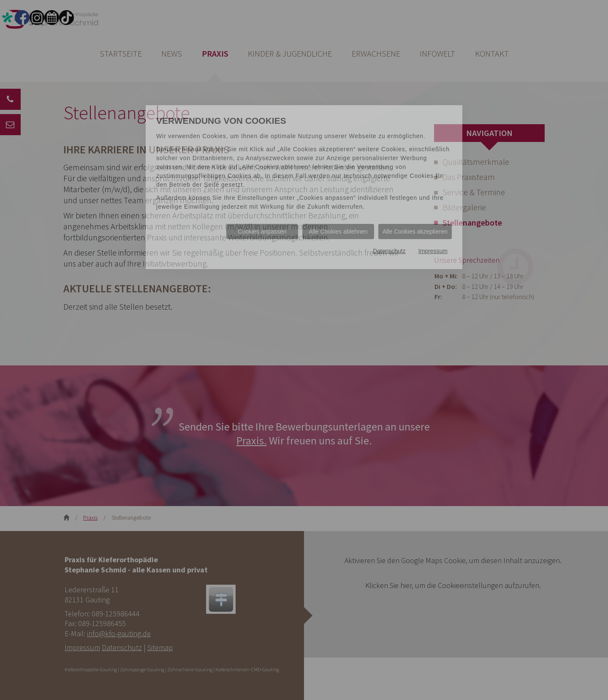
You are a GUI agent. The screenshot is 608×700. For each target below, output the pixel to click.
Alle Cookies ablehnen (338, 232)
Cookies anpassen (262, 232)
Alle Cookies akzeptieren (415, 232)
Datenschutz (389, 251)
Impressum (433, 251)
